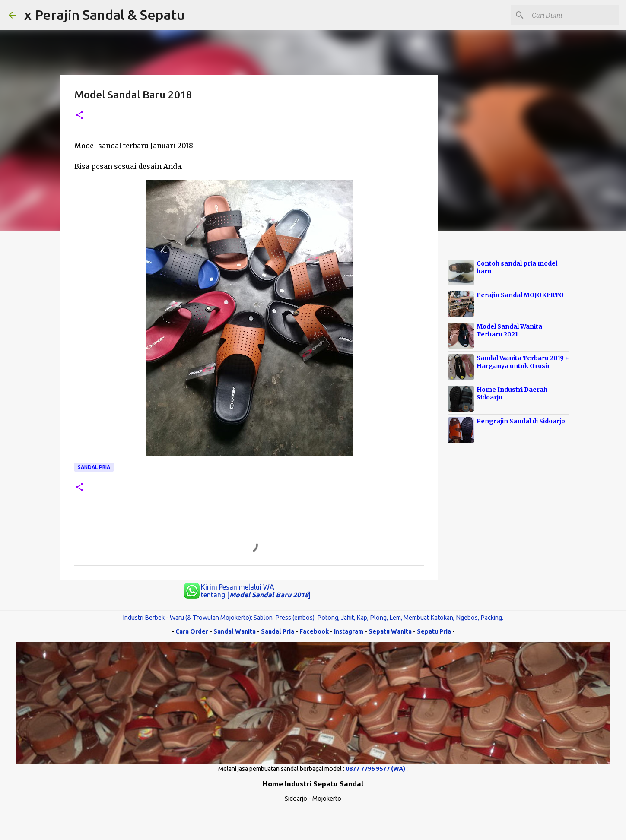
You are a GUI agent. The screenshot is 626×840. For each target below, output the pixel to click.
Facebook (314, 631)
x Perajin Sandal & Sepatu (104, 15)
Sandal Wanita (235, 631)
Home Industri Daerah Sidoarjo (512, 393)
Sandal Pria (94, 467)
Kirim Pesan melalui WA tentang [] (256, 591)
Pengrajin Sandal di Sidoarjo (521, 421)
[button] (79, 116)
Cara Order (192, 631)
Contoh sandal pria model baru (517, 267)
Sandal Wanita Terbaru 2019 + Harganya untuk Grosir (523, 362)
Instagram (349, 631)
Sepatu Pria (434, 631)
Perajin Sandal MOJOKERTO (520, 295)
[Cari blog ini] (574, 15)
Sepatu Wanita (390, 631)
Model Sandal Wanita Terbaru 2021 (509, 330)
